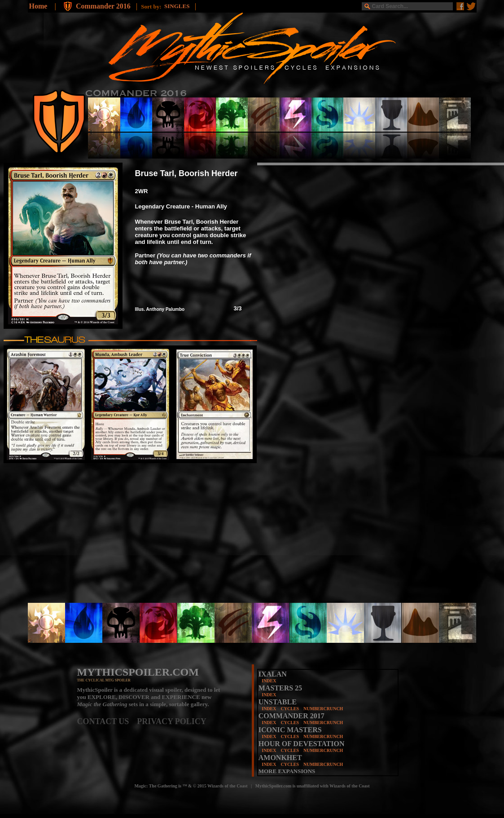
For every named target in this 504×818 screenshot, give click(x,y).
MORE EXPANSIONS (287, 771)
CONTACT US (107, 721)
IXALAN (273, 674)
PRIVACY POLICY (172, 721)
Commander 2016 (104, 6)
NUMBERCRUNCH (323, 709)
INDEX (269, 681)
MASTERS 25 (280, 688)
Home (38, 6)
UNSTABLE (278, 702)
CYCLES (290, 709)
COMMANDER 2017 (291, 716)
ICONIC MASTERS (290, 730)
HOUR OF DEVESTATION (302, 744)
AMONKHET (280, 758)
